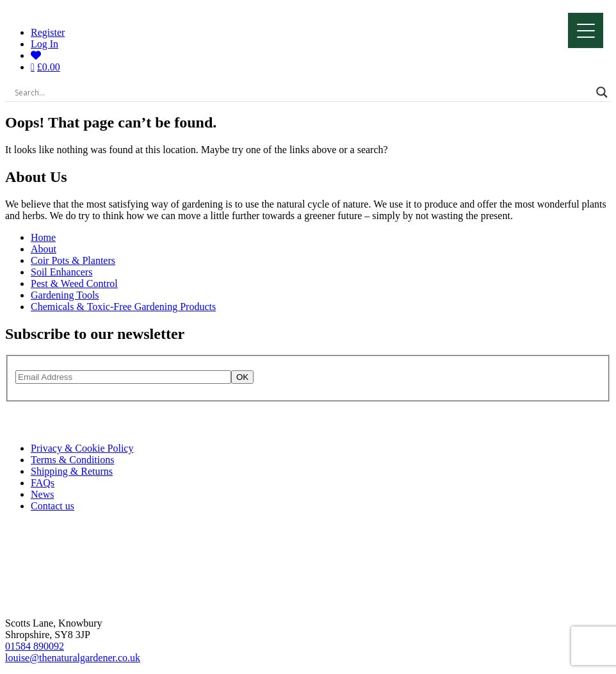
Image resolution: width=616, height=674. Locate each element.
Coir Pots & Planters (73, 260)
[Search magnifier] (602, 92)
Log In (45, 44)
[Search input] (302, 92)
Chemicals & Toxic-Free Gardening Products (123, 307)
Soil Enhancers (61, 272)
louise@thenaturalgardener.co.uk (73, 658)
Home (43, 237)
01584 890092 (35, 646)
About (44, 249)
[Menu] (586, 30)
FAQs (43, 483)
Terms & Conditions (72, 460)
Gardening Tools (65, 295)
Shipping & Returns (72, 471)
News (42, 494)
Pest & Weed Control (74, 284)
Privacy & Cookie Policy (82, 448)
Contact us (53, 506)
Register (48, 32)
